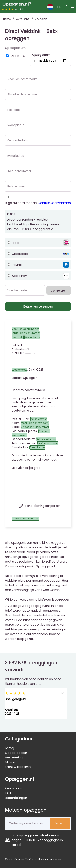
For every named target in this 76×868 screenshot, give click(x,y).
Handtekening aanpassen (40, 506)
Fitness (10, 762)
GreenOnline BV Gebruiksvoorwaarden (34, 859)
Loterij (10, 748)
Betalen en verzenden (38, 306)
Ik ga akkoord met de (38, 203)
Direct (15, 56)
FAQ (8, 793)
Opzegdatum (15, 48)
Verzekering (23, 19)
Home (7, 19)
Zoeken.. (60, 823)
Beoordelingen (16, 798)
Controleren (59, 290)
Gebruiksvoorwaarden (54, 203)
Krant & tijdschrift (18, 767)
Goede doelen (16, 753)
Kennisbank (14, 788)
